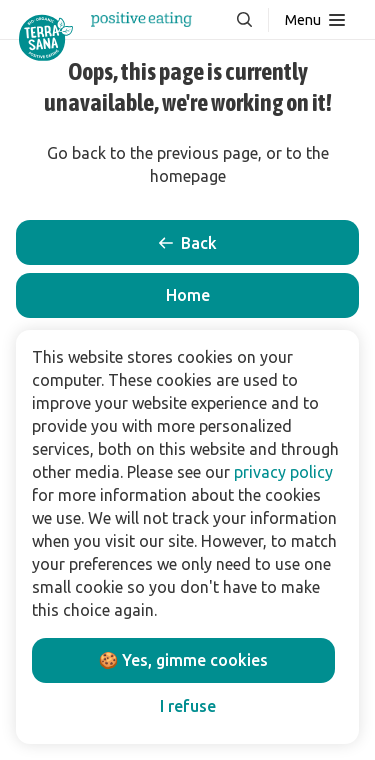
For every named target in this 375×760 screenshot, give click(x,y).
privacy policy (283, 472)
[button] (187, 295)
